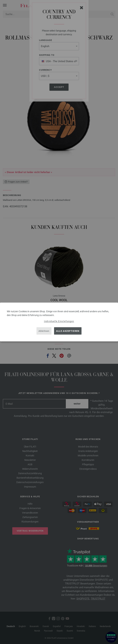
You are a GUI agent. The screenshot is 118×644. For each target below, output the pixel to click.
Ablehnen (44, 331)
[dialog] (59, 322)
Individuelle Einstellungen (59, 321)
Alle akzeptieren (68, 331)
